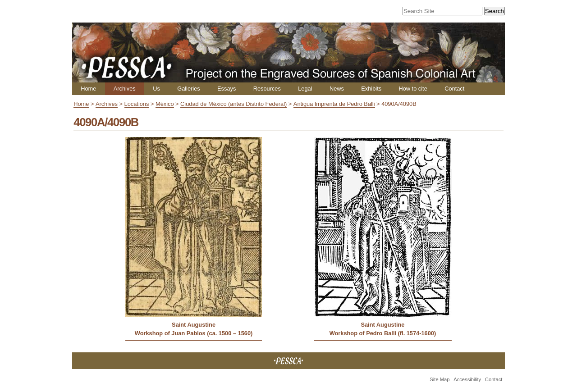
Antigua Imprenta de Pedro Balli (334, 104)
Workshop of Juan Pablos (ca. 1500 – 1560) (194, 333)
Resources (267, 89)
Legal (305, 89)
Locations (137, 104)
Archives (125, 89)
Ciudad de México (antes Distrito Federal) (234, 104)
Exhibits (371, 89)
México (165, 104)
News (337, 89)
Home (88, 89)
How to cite (413, 89)
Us (156, 89)
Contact (454, 89)
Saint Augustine (194, 325)
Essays (227, 89)
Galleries (189, 89)
